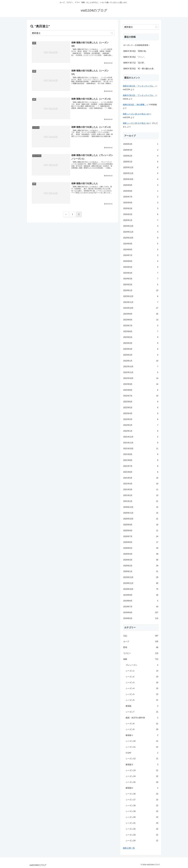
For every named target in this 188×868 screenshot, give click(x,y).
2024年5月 (141, 267)
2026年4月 (141, 144)
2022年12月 (141, 367)
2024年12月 (141, 226)
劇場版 (142, 706)
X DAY (142, 753)
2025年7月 (141, 197)
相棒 (141, 659)
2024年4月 (141, 273)
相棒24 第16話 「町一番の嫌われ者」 (139, 69)
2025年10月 (141, 179)
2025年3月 (141, 209)
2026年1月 (141, 162)
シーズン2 (142, 677)
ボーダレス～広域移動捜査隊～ (137, 45)
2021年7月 (141, 466)
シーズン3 (142, 683)
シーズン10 (142, 741)
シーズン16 (142, 794)
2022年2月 (141, 425)
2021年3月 (141, 490)
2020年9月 (141, 525)
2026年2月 (141, 156)
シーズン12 (142, 759)
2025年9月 (141, 185)
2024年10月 (141, 238)
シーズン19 (142, 811)
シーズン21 (142, 823)
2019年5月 (141, 618)
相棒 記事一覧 (129, 848)
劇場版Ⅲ (142, 765)
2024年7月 (141, 255)
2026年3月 (141, 150)
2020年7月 (141, 537)
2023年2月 (141, 355)
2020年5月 (141, 548)
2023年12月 (141, 296)
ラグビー (141, 653)
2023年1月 (141, 361)
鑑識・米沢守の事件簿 (142, 718)
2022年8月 (141, 390)
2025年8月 (141, 191)
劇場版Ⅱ (142, 735)
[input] (72, 33)
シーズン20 (142, 817)
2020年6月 (141, 542)
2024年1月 (141, 291)
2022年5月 (141, 408)
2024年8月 (141, 250)
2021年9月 (141, 454)
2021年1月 (141, 501)
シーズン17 (142, 800)
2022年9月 (141, 384)
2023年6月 (141, 332)
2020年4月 (141, 554)
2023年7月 (141, 326)
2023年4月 (141, 343)
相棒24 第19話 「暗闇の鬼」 (135, 51)
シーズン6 (142, 700)
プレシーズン (142, 665)
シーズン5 (142, 694)
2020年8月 (141, 531)
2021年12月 (141, 437)
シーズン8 (142, 724)
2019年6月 (141, 613)
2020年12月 (141, 507)
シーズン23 (142, 835)
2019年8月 (141, 601)
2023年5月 (141, 337)
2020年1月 (141, 572)
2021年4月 (141, 484)
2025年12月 (141, 168)
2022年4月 (141, 414)
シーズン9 (142, 729)
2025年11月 (141, 173)
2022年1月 (141, 431)
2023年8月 (141, 320)
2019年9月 (141, 595)
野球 (141, 648)
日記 (141, 636)
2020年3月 (141, 560)
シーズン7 (142, 712)
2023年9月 (141, 314)
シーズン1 (142, 671)
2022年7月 (141, 396)
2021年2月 (141, 495)
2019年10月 (141, 589)
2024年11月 (141, 232)
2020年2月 (141, 566)
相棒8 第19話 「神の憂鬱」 (135, 105)
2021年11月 (141, 443)
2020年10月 (141, 519)
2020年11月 (141, 513)
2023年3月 (141, 349)
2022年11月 (141, 373)
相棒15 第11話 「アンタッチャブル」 (139, 86)
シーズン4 (142, 689)
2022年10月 (141, 378)
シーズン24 (142, 841)
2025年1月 (141, 220)
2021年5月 (141, 478)
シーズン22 (142, 829)
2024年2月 (141, 285)
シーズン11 (142, 747)
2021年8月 (141, 460)
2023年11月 (141, 302)
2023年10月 (141, 308)
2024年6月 (141, 261)
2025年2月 (141, 214)
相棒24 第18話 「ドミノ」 (135, 57)
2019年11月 (141, 583)
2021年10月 (141, 449)
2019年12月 (141, 577)
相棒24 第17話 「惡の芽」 (135, 63)
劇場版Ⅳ (142, 788)
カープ (141, 642)
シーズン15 (142, 782)
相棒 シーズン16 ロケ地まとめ (136, 114)
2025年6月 (141, 203)
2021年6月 (141, 472)
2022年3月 (141, 419)
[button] (112, 33)
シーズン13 (142, 771)
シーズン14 (142, 776)
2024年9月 (141, 244)
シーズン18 (142, 806)
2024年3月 (141, 279)
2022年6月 (141, 402)
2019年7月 (141, 607)
